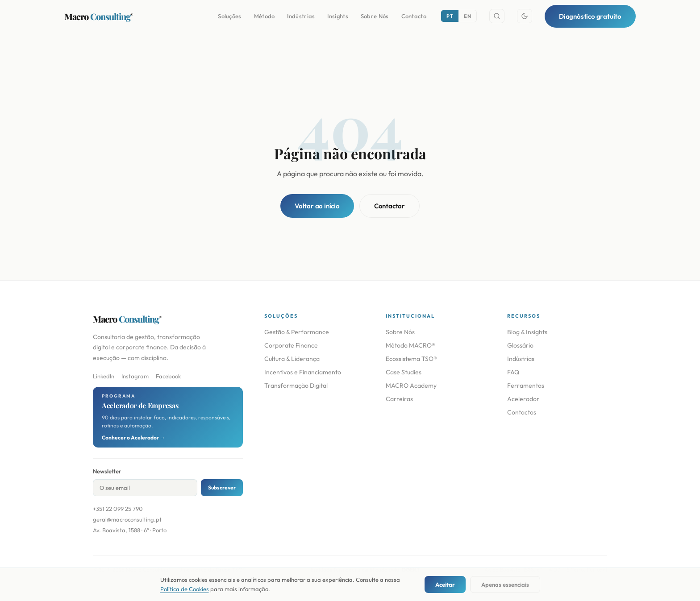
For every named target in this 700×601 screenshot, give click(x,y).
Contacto (414, 16)
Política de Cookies (185, 589)
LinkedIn (104, 376)
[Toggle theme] (525, 16)
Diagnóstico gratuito (590, 16)
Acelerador (523, 399)
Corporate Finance (291, 345)
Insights (337, 16)
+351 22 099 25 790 (118, 509)
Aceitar (445, 584)
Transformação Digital (296, 385)
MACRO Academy (411, 385)
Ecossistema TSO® (411, 359)
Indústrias (301, 16)
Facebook (168, 376)
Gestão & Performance (297, 332)
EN (467, 16)
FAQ (513, 372)
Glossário (520, 345)
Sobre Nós (375, 16)
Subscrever (222, 487)
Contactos (522, 412)
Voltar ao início (317, 206)
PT (450, 16)
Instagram (135, 376)
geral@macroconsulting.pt (127, 519)
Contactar (390, 206)
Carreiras (399, 399)
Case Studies (404, 372)
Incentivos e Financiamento (303, 372)
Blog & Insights (527, 332)
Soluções (229, 16)
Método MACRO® (410, 345)
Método (265, 16)
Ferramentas (526, 385)
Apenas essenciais (505, 584)
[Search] (497, 16)
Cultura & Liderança (292, 359)
